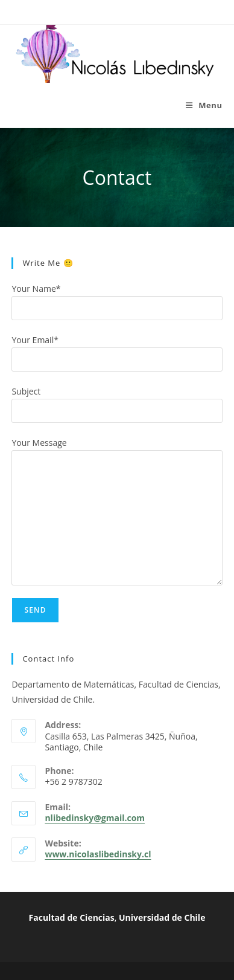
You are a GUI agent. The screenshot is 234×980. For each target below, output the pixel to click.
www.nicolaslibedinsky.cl (98, 854)
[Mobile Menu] (204, 105)
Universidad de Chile (162, 917)
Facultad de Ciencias (72, 917)
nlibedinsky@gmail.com (95, 818)
